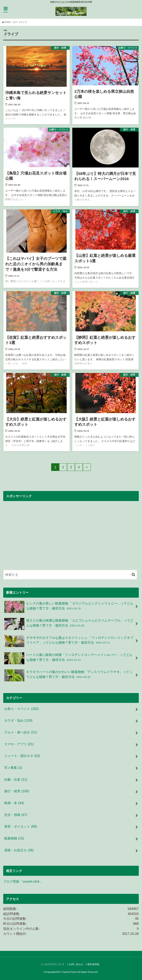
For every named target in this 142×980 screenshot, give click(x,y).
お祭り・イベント (21, 709)
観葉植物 (14, 838)
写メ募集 (13, 768)
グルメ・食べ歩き (21, 732)
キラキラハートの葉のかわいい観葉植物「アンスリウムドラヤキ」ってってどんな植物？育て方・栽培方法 (68, 675)
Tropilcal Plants (69, 972)
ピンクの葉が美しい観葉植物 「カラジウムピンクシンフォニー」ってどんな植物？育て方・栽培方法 (69, 607)
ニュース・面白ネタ (22, 756)
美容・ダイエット (21, 826)
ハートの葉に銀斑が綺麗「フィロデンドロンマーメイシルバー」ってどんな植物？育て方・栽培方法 (68, 658)
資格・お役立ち (19, 850)
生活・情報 (16, 815)
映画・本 (14, 803)
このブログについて (54, 964)
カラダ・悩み (18, 720)
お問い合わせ (76, 964)
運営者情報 (93, 964)
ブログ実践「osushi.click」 (23, 881)
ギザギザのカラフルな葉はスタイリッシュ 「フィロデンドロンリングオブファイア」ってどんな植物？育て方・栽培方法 (69, 641)
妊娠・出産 (16, 779)
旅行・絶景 (17, 791)
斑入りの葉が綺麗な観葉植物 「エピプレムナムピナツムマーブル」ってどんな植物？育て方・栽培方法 (69, 624)
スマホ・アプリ (19, 744)
